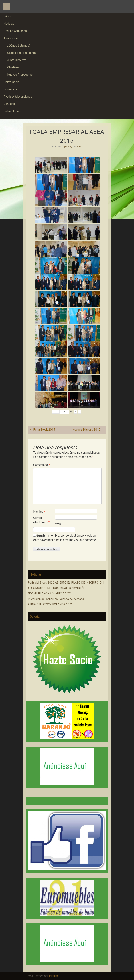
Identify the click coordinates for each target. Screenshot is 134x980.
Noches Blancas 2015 (88, 430)
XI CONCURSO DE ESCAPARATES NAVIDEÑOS (58, 588)
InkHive (54, 976)
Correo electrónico (41, 520)
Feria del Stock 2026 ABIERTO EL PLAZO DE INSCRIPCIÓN (66, 583)
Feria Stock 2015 (42, 430)
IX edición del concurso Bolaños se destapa (56, 599)
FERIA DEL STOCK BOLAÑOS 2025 (50, 604)
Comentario (42, 465)
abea (79, 146)
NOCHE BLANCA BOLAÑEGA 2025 (50, 593)
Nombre (39, 512)
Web (58, 524)
